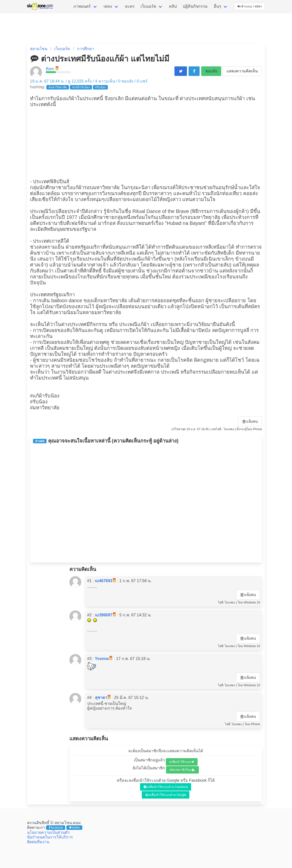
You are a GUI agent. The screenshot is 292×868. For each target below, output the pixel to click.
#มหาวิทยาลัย (58, 87)
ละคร (130, 6)
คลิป (173, 6)
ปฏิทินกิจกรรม (195, 6)
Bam (50, 69)
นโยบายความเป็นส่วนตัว (48, 832)
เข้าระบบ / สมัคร (250, 6)
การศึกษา (86, 49)
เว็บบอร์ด (148, 6)
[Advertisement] (146, 142)
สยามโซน (39, 49)
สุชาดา (101, 698)
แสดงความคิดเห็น (242, 71)
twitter (74, 828)
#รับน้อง (100, 87)
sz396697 (104, 615)
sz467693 (104, 581)
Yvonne (102, 659)
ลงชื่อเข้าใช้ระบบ (182, 762)
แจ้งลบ (250, 421)
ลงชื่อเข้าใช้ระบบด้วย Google (166, 795)
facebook (56, 828)
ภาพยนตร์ (82, 6)
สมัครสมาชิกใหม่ (182, 770)
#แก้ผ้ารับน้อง (81, 87)
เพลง (108, 6)
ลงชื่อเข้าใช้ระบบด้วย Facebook (166, 787)
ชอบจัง (211, 71)
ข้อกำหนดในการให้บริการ (50, 837)
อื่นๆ (217, 6)
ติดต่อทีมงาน (38, 842)
